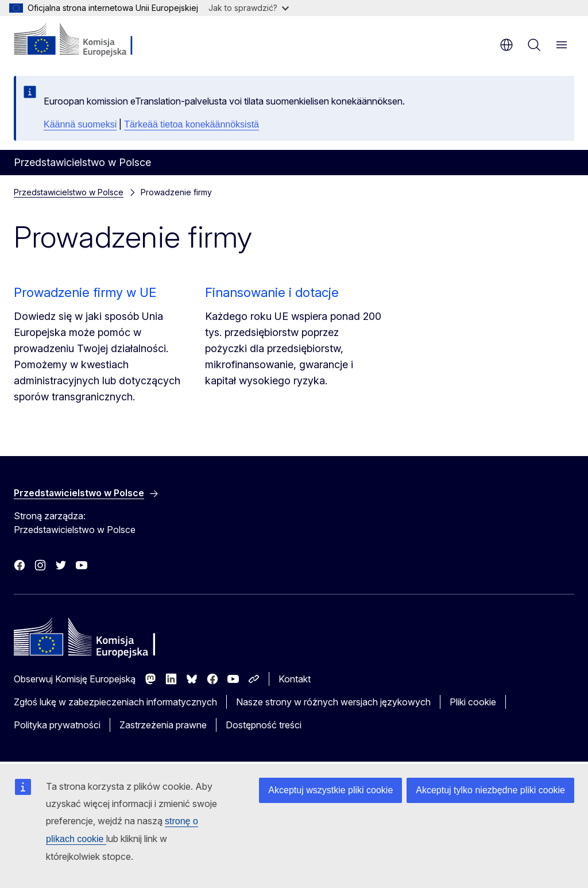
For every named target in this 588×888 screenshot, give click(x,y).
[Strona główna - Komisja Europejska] (84, 40)
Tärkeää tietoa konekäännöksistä (192, 124)
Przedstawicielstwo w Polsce (69, 192)
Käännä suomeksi (80, 124)
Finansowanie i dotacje (272, 292)
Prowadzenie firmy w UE (85, 292)
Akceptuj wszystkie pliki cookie (330, 790)
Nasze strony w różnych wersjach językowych (333, 702)
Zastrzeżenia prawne (163, 725)
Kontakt (295, 679)
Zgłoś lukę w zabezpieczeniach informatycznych (115, 702)
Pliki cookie (473, 702)
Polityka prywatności (57, 725)
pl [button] (506, 45)
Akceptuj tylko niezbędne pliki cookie (490, 790)
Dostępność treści (264, 725)
